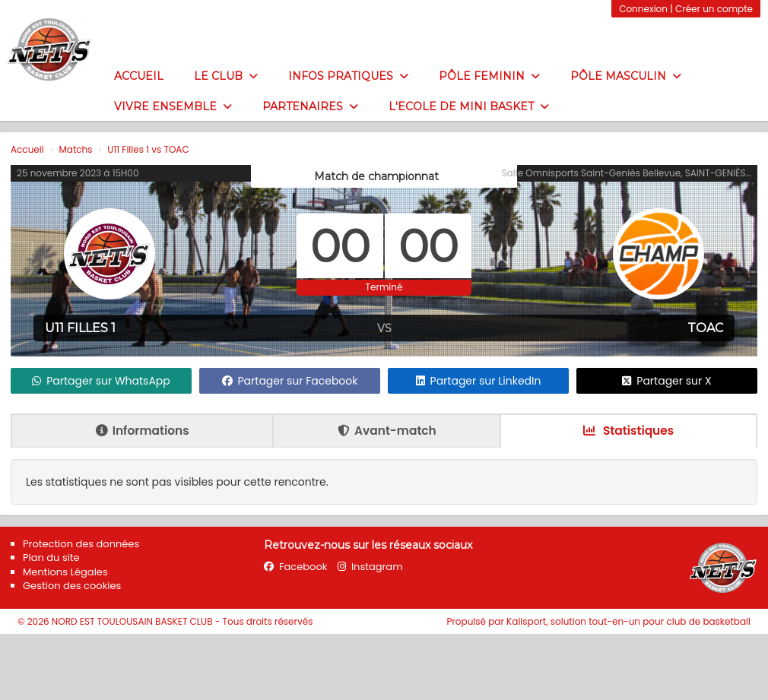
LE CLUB (226, 76)
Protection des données (81, 544)
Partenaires (310, 106)
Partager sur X (666, 381)
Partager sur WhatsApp (101, 381)
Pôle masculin (626, 76)
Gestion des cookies (72, 586)
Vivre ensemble (173, 106)
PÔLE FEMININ (489, 76)
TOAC (705, 328)
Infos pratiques (348, 76)
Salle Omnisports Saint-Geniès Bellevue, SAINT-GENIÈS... (627, 173)
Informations (143, 431)
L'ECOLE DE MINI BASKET (469, 106)
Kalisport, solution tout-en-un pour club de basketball (628, 621)
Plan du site (51, 557)
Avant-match (387, 431)
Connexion (643, 9)
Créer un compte (714, 9)
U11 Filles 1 (80, 328)
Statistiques (628, 431)
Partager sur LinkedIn (479, 381)
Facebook (295, 567)
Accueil (139, 76)
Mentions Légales (65, 572)
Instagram (370, 567)
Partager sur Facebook (290, 381)
